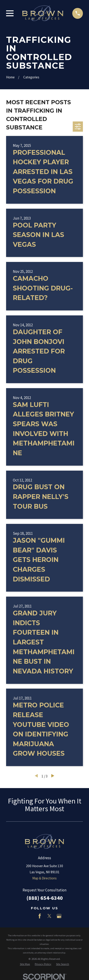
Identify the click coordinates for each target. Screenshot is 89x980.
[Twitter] (49, 916)
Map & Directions (44, 878)
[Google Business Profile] (59, 916)
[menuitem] (25, 964)
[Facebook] (40, 916)
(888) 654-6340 (45, 898)
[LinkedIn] (30, 916)
